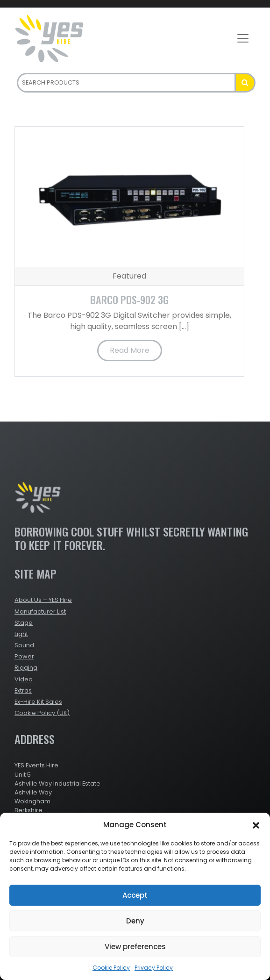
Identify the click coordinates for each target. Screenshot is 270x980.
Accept (135, 895)
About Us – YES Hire (43, 600)
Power (24, 656)
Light (21, 634)
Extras (23, 690)
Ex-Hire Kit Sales (38, 702)
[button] (256, 825)
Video (24, 679)
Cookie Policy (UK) (42, 713)
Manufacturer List (40, 612)
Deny (135, 921)
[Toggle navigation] (243, 38)
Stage (24, 623)
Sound (24, 645)
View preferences (135, 947)
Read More (130, 350)
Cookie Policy (111, 968)
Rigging (26, 668)
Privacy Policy (154, 968)
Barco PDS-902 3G (129, 299)
